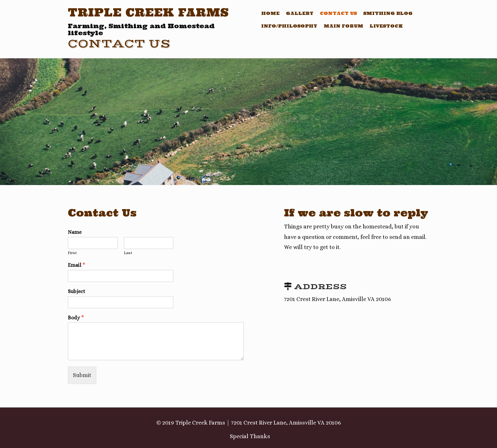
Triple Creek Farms (148, 12)
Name (75, 232)
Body (76, 318)
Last (128, 253)
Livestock (386, 26)
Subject (77, 291)
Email (77, 265)
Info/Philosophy (289, 26)
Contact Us (338, 13)
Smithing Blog (388, 13)
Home (270, 13)
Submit (82, 375)
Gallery (300, 13)
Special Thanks (250, 436)
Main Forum (343, 26)
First (72, 253)
